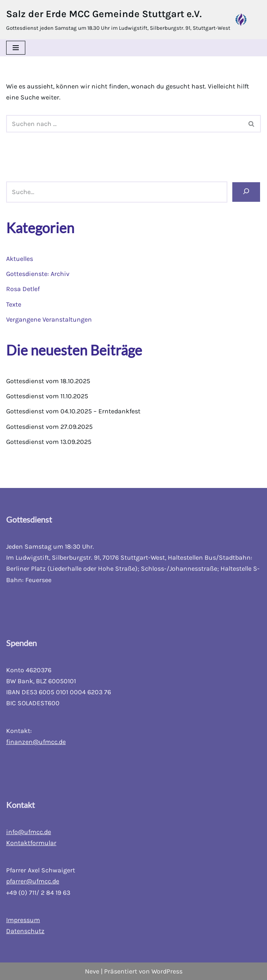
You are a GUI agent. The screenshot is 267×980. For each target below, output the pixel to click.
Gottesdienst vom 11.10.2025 (47, 396)
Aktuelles (20, 259)
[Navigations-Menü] (16, 48)
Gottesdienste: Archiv (38, 274)
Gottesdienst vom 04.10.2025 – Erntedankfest (73, 411)
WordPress (167, 971)
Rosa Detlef (23, 289)
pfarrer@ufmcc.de (33, 881)
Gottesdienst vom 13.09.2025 (49, 442)
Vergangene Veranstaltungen (49, 319)
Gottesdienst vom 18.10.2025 (48, 381)
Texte (14, 304)
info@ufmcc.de (29, 832)
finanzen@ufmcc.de (36, 742)
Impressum (23, 920)
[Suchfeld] (124, 124)
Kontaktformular (31, 843)
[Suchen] (246, 192)
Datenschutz (25, 931)
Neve (92, 971)
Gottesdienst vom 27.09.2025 (49, 427)
